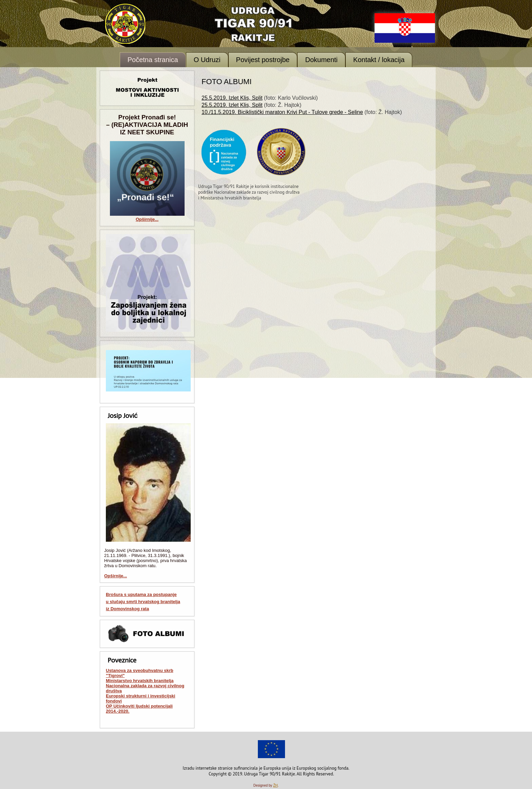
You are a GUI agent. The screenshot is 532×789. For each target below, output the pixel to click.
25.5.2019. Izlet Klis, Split (232, 98)
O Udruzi (207, 60)
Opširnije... (147, 219)
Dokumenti (321, 60)
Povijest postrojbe (263, 60)
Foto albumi (227, 82)
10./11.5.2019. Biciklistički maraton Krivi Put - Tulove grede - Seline (282, 112)
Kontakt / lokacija (379, 60)
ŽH (275, 785)
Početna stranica (153, 60)
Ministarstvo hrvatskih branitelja (140, 681)
